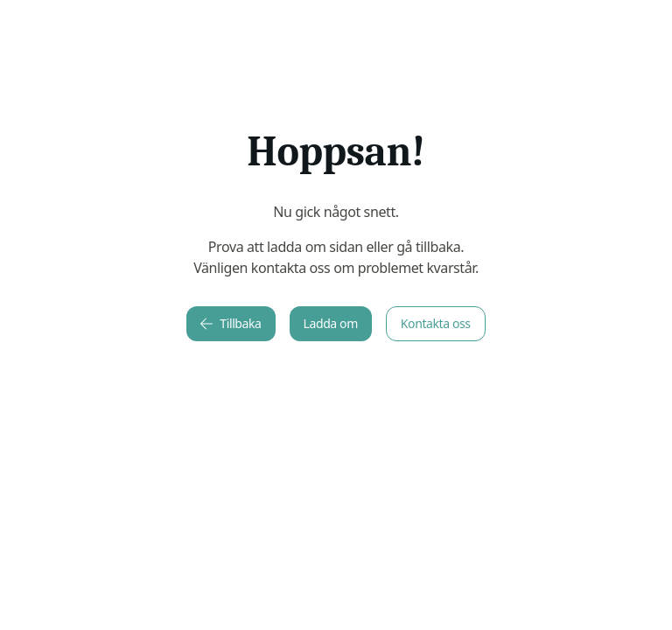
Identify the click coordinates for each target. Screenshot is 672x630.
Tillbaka (231, 323)
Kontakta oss (436, 323)
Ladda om (331, 323)
